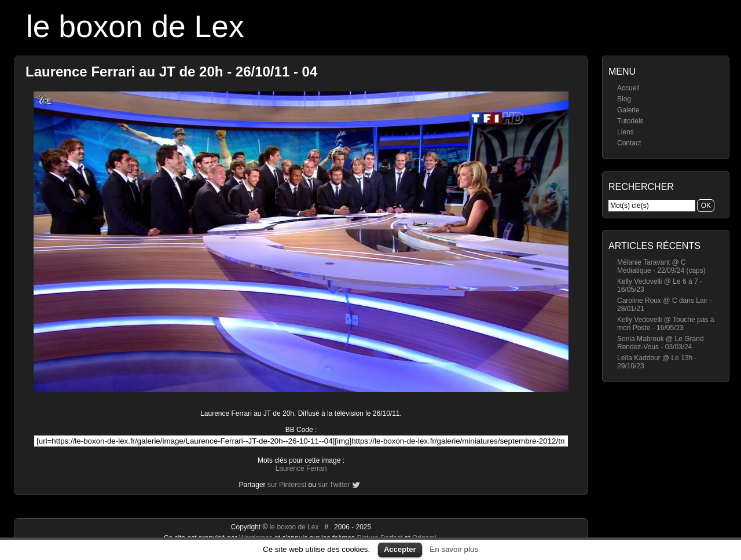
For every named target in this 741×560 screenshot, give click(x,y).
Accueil (628, 88)
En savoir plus (454, 549)
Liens (626, 132)
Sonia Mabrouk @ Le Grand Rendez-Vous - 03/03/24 (661, 343)
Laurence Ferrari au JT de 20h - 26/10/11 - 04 (171, 72)
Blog (624, 99)
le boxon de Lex (135, 26)
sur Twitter (334, 485)
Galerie (628, 110)
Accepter (400, 549)
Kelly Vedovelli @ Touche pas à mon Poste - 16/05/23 (665, 324)
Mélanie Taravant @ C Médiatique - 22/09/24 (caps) (661, 266)
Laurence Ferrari (301, 469)
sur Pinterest (287, 485)
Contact (629, 143)
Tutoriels (630, 121)
